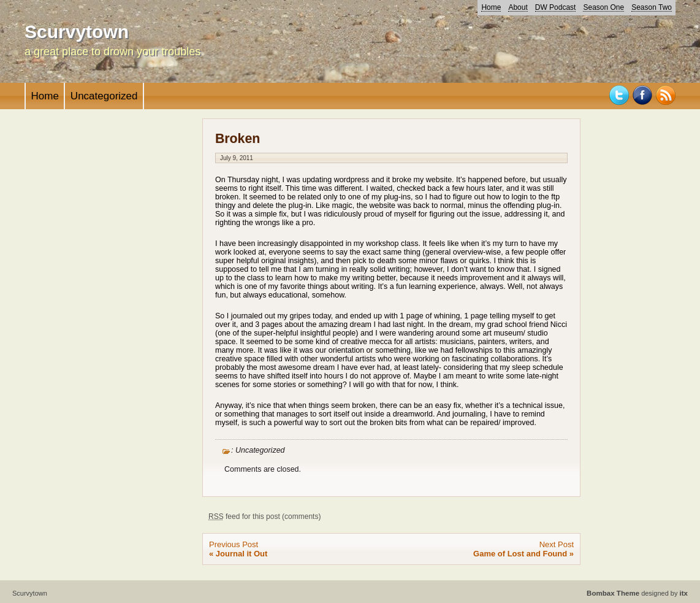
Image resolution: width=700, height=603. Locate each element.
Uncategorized (104, 96)
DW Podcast (556, 7)
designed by (637, 593)
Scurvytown (77, 32)
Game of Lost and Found (520, 554)
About (518, 7)
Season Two (652, 7)
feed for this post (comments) (264, 517)
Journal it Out (242, 554)
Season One (603, 7)
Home (491, 7)
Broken (238, 139)
